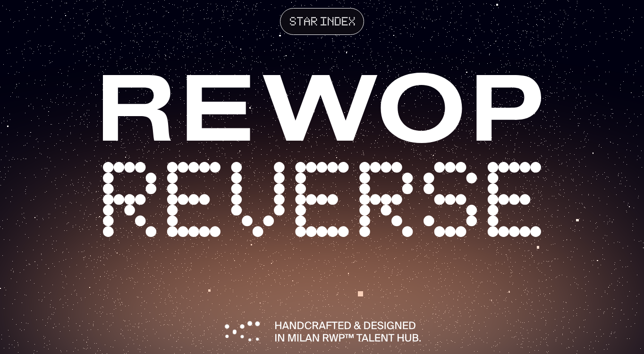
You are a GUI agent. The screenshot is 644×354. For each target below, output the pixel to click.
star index (323, 23)
